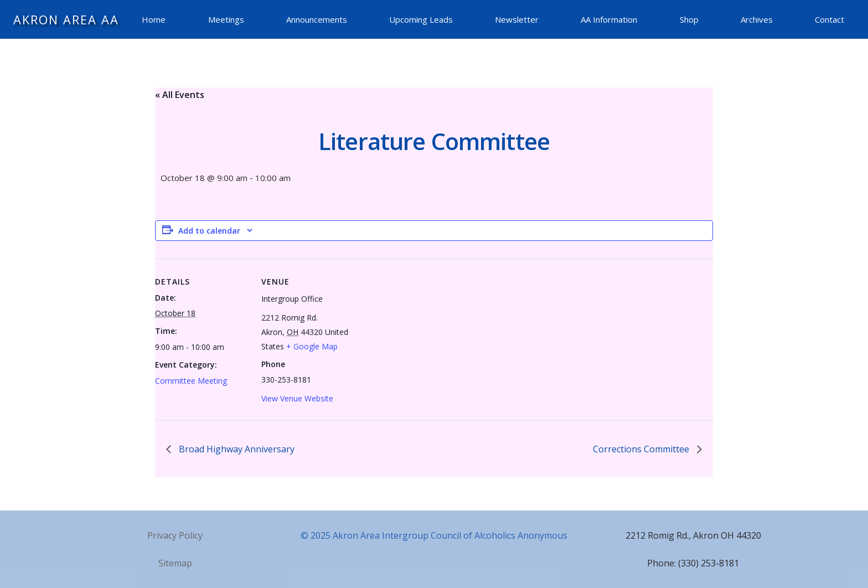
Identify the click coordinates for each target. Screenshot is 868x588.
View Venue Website (297, 398)
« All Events (180, 95)
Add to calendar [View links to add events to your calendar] (209, 231)
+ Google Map (312, 346)
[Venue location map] (426, 335)
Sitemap (175, 563)
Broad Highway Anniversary (236, 449)
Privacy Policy (175, 535)
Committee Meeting (191, 381)
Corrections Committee (642, 449)
